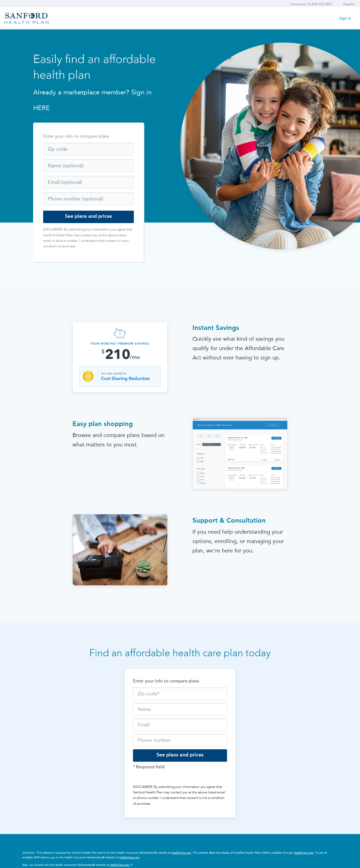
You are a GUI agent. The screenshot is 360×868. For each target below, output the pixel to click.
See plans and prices (88, 216)
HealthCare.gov (181, 853)
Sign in (345, 18)
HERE (41, 108)
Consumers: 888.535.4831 (311, 4)
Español (349, 4)
